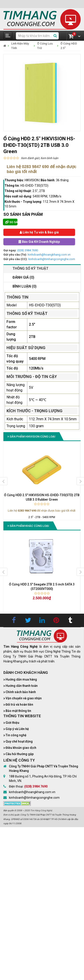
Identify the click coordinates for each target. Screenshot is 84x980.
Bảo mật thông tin (18, 711)
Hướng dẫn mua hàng (21, 679)
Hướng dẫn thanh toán (22, 686)
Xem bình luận (49, 158)
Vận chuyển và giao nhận (24, 698)
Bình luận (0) (25, 286)
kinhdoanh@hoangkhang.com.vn (49, 255)
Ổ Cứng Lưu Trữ (45, 46)
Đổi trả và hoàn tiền (19, 705)
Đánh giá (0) (23, 277)
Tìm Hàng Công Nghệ (41, 810)
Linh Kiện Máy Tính (20, 46)
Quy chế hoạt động (19, 741)
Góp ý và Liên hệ (17, 729)
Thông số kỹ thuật (30, 268)
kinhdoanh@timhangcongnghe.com (52, 259)
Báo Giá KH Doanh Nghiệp (39, 242)
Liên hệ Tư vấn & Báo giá (39, 232)
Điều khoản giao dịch (21, 748)
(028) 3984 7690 (28, 250)
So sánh (11, 222)
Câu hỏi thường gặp (20, 754)
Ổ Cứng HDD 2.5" (69, 46)
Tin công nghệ (16, 735)
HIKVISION (32, 180)
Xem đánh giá (30, 158)
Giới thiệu (12, 723)
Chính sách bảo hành (21, 692)
